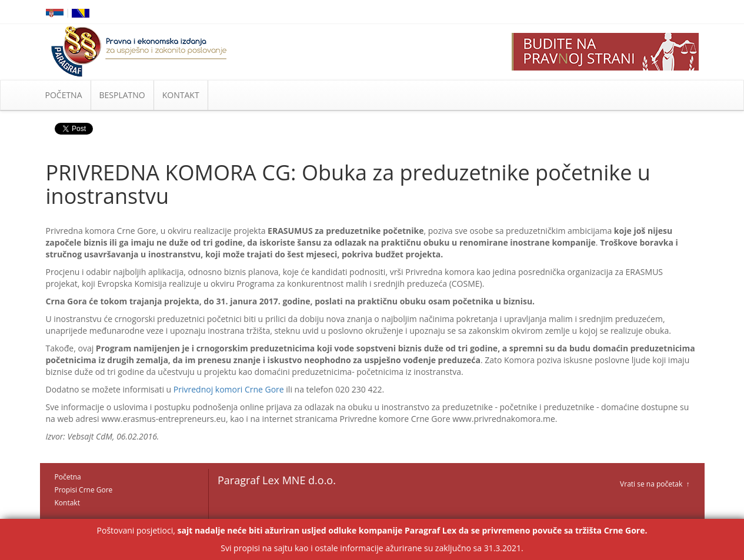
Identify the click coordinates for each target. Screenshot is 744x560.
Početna (68, 477)
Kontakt (67, 503)
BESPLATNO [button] (122, 95)
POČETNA (64, 95)
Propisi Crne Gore (84, 490)
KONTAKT (181, 95)
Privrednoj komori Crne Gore (229, 389)
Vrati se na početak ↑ (655, 484)
